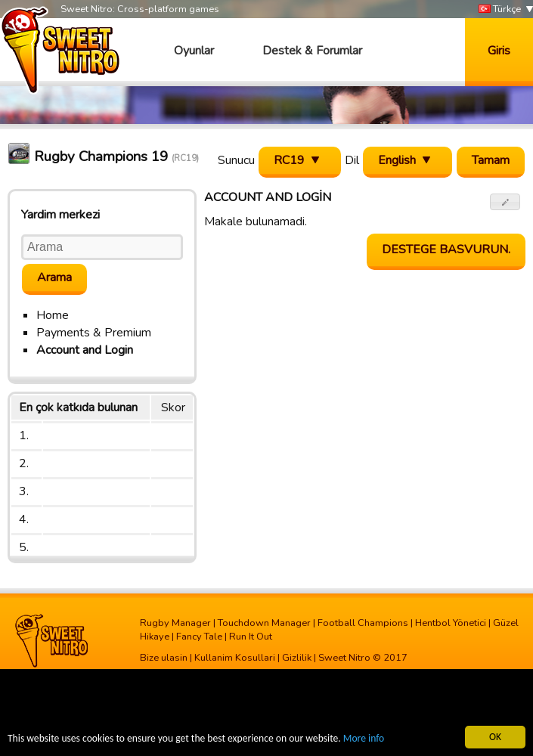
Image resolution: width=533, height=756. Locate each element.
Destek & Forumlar (312, 51)
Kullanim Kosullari (235, 658)
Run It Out (251, 637)
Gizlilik (297, 658)
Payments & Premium (94, 333)
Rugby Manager (175, 623)
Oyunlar (194, 51)
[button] (505, 202)
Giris (499, 51)
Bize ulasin (164, 658)
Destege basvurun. (446, 249)
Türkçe (500, 9)
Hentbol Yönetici (451, 623)
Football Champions (363, 623)
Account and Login (85, 350)
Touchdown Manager (264, 623)
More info (364, 739)
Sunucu (236, 160)
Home (53, 315)
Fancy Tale (199, 637)
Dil (352, 160)
